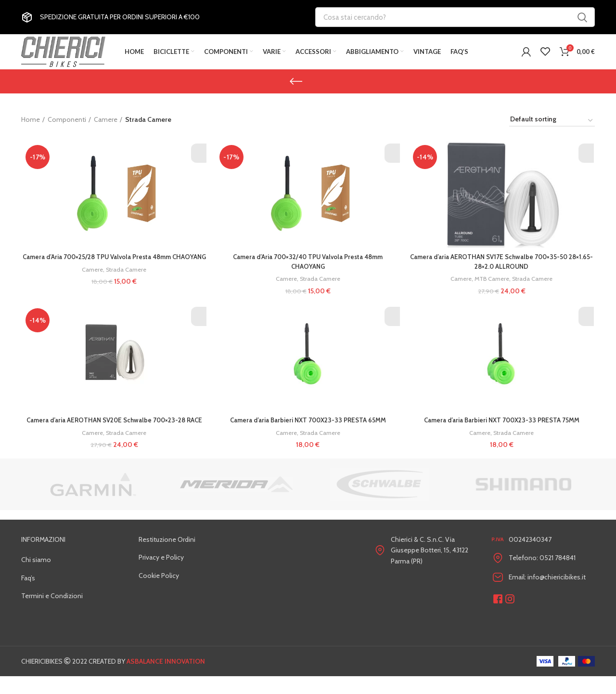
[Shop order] (552, 130)
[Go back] (296, 90)
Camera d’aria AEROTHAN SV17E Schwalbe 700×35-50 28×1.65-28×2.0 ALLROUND (502, 270)
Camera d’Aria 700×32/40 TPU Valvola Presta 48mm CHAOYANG (308, 270)
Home (31, 128)
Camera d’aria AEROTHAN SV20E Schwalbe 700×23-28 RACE (114, 433)
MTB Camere (493, 287)
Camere (106, 128)
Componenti (67, 128)
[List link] (73, 577)
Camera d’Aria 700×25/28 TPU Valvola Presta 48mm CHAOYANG (114, 270)
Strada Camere (126, 287)
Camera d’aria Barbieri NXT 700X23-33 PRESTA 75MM (502, 428)
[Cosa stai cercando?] (455, 17)
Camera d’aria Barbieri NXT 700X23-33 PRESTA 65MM (308, 428)
